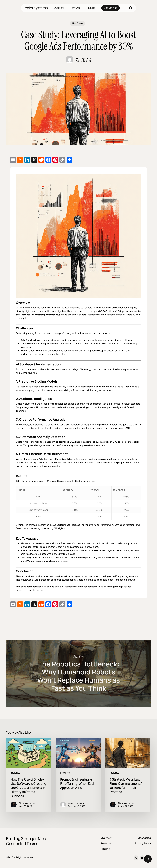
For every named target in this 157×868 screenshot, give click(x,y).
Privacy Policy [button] (143, 843)
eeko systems (36, 8)
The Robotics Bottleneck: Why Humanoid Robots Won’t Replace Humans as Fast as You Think (78, 673)
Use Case (77, 23)
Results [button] (105, 849)
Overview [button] (106, 838)
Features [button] (106, 843)
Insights (15, 773)
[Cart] (131, 8)
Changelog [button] (144, 838)
